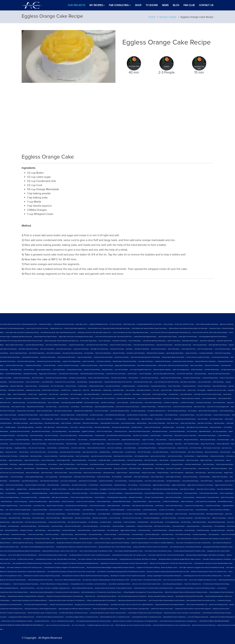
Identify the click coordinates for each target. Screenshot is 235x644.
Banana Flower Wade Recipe (103, 353)
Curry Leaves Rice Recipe (204, 382)
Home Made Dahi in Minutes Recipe (69, 374)
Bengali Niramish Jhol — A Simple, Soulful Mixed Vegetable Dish (68, 328)
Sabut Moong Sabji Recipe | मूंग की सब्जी (72, 403)
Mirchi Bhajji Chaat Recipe (21, 423)
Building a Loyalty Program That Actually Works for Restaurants (164, 576)
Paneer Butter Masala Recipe (146, 464)
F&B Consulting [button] (119, 5)
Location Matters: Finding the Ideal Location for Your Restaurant (145, 613)
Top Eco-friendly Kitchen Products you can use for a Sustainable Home (172, 625)
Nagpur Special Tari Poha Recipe (48, 374)
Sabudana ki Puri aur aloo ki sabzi (217, 390)
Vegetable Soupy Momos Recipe (9, 506)
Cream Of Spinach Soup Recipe (98, 493)
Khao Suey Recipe (117, 477)
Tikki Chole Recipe (192, 432)
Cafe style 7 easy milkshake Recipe (154, 497)
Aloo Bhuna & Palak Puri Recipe (192, 378)
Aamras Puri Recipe (29, 370)
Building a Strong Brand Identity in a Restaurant (161, 596)
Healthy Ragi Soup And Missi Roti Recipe (185, 419)
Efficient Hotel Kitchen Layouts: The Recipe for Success (43, 613)
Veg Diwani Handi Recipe (106, 481)
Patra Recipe (178, 444)
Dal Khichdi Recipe (11, 493)
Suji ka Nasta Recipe (85, 444)
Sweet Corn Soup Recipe (82, 456)
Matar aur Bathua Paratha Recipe (15, 345)
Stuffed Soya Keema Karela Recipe (123, 456)
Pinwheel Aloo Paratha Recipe (22, 378)
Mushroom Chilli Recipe (86, 427)
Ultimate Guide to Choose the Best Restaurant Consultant (17, 621)
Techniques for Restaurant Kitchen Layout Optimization (135, 609)
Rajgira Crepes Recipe (206, 460)
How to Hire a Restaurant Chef (193, 584)
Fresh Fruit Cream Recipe (101, 411)
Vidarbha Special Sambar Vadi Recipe (183, 361)
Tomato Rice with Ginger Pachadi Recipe (56, 378)
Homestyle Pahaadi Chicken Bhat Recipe (76, 506)
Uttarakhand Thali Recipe (117, 349)
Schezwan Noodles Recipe (79, 460)
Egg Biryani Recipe (22, 489)
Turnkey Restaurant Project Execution (45, 543)
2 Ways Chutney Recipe (187, 502)
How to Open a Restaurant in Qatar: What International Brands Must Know (98, 559)
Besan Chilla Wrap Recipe (53, 518)
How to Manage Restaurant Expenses (172, 584)
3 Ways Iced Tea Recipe (67, 535)
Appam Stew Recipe (54, 502)
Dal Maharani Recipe (118, 452)
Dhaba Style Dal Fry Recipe (187, 489)
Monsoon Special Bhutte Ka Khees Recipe (173, 357)
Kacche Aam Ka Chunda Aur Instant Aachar (128, 407)
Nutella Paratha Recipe (6, 469)
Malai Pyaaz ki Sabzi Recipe (188, 382)
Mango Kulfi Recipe (135, 473)
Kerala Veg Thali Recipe (7, 440)
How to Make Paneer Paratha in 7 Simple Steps (65, 539)
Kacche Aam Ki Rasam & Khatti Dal (183, 407)
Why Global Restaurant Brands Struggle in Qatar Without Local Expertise (205, 555)
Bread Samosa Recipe (200, 374)
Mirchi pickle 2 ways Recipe (174, 469)
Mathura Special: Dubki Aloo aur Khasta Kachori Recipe (174, 366)
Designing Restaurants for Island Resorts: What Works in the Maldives (138, 559)
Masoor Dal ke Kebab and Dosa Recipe (140, 432)
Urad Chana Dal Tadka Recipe (171, 399)
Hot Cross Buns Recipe (121, 481)
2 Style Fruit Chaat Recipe (219, 518)
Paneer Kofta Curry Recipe (54, 353)
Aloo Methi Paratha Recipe (212, 370)
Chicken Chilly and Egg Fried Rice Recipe (81, 497)
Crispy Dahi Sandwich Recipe (77, 345)
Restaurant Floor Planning (27, 588)
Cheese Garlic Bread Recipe (90, 526)
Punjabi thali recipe (183, 448)
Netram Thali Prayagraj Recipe (181, 370)
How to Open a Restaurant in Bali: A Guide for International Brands (166, 555)
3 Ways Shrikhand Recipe (139, 502)
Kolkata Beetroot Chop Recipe (30, 357)
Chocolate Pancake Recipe (160, 530)
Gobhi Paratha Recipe (53, 485)
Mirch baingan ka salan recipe (212, 448)
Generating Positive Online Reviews (107, 596)
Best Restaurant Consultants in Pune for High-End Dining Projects (128, 576)
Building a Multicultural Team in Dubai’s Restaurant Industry (115, 547)
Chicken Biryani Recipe (104, 514)
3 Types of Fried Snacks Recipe (152, 427)
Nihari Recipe (18, 469)
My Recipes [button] (96, 5)
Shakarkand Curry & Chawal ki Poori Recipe (49, 361)
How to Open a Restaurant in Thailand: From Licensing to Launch (24, 568)
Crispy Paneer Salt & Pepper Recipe (194, 506)
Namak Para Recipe (29, 469)
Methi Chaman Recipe (197, 366)
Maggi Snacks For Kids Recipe (165, 444)
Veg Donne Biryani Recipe (68, 415)
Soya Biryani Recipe (105, 452)
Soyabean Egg (107, 390)
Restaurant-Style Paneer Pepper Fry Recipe (46, 337)
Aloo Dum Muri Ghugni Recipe (88, 341)
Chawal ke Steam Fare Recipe (222, 415)
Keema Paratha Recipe (179, 526)
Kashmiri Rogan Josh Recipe (173, 477)
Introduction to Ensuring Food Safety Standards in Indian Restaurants (65, 596)
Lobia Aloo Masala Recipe (209, 399)
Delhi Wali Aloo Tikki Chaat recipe (132, 518)
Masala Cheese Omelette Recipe (93, 473)
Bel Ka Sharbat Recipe (219, 403)
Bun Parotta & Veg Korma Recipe (63, 411)
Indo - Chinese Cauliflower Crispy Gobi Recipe (18, 510)
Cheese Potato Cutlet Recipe (183, 535)
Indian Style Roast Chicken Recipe (49, 481)
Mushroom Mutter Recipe (57, 469)
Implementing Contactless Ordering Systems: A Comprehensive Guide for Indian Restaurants (55, 592)
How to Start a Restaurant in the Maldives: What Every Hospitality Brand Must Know (76, 563)
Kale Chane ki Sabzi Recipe (204, 415)
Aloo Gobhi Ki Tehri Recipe (169, 518)
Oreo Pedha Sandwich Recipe (193, 464)
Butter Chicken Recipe (181, 514)
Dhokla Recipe (126, 506)
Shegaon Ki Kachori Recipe (149, 407)
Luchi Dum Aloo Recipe (17, 477)
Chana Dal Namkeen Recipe (222, 349)
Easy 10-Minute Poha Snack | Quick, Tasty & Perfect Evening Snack (58, 333)
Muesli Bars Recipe (190, 530)
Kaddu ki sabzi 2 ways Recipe (114, 444)
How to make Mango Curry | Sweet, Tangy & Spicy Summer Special (131, 333)
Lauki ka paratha (130, 390)
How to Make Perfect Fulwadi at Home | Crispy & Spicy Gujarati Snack (19, 324)
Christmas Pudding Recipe (117, 510)
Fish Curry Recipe (133, 485)
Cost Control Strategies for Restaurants (198, 617)
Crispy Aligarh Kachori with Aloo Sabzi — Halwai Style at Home (70, 324)
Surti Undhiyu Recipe (34, 419)
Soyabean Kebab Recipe (156, 415)
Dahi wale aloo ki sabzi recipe (37, 448)
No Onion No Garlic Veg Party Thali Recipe (198, 357)
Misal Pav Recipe (160, 469)
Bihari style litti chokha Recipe (60, 497)
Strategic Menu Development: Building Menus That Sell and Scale (74, 543)
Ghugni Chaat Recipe (191, 353)
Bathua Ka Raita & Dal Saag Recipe (208, 411)
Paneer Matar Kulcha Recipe (64, 349)
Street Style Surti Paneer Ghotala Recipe (97, 345)
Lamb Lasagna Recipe (51, 477)
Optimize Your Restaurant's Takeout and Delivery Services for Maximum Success (186, 592)
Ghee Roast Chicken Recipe (79, 485)
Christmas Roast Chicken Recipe (57, 522)
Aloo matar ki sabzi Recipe (115, 448)
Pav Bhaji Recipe (24, 456)
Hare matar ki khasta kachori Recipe (155, 481)
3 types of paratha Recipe (15, 460)
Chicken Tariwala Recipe (38, 514)
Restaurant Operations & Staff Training (23, 543)
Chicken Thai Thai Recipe (228, 535)
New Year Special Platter (216, 419)
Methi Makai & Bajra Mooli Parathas (28, 349)
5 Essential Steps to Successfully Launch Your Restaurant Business (29, 601)
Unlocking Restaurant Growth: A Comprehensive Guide (147, 617)
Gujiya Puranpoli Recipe (193, 526)
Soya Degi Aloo (65, 394)
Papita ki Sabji (192, 390)
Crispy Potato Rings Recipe (22, 440)
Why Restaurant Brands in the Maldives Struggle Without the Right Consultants (180, 559)
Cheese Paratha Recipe (141, 514)
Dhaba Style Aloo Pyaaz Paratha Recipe (143, 506)
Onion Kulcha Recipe (208, 464)
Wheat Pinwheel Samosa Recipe (207, 436)
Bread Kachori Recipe (36, 456)
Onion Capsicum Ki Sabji (18, 407)
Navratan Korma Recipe (136, 403)
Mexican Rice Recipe (204, 469)
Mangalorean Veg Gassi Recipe (78, 378)
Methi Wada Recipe (218, 382)
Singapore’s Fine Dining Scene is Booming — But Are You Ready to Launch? (157, 568)
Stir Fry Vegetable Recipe (172, 522)
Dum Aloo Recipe (83, 440)
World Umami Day (90, 596)
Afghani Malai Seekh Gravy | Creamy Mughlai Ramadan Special (76, 337)
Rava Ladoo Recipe (161, 440)
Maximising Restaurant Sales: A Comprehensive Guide (115, 617)
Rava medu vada (54, 394)
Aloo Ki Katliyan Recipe (171, 415)
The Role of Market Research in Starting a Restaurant (54, 584)
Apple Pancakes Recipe (36, 423)
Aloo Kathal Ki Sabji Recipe (204, 403)
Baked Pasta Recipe (7, 502)
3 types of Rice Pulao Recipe (32, 460)
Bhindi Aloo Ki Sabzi (200, 407)
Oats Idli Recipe (180, 427)
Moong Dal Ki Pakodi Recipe (104, 469)
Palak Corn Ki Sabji (166, 390)
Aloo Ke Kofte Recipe (87, 407)
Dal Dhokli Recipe (186, 522)
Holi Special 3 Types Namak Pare (157, 411)
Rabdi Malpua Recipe (168, 427)
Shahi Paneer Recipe (44, 526)
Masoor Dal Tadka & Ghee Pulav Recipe (219, 374)
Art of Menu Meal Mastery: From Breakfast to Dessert (73, 613)
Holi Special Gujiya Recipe (138, 411)
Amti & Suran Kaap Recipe (47, 349)
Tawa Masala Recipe (37, 440)
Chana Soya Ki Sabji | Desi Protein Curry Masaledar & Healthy (22, 333)
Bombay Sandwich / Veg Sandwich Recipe (208, 497)
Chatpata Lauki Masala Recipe (89, 366)
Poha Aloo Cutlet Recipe (52, 436)
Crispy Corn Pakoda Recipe (84, 357)
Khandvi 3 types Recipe (223, 444)
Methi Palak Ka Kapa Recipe (223, 353)
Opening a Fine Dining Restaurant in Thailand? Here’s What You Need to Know (171, 563)
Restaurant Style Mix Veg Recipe (162, 370)
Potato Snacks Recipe (216, 427)
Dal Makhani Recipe (106, 522)
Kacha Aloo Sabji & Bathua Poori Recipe (164, 374)
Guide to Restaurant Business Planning (82, 588)
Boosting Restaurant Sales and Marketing (174, 617)
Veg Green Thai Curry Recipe (141, 436)
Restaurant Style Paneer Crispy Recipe (205, 361)
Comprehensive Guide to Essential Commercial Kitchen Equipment (193, 609)
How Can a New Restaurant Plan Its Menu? (63, 621)
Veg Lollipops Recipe (74, 432)
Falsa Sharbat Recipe (138, 535)
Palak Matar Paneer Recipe (52, 423)
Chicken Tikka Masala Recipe (174, 493)
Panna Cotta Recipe (41, 464)
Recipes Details (168, 17)
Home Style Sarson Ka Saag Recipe (77, 522)
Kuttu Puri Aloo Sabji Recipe (29, 526)
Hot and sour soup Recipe (136, 481)
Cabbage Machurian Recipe (74, 370)
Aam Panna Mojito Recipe (152, 535)
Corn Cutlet (156, 390)
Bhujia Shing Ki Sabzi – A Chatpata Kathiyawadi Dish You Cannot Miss (143, 324)
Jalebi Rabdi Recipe (14, 481)
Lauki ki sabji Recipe (122, 403)
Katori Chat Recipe (66, 423)
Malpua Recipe (190, 473)
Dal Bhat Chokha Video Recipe (51, 390)
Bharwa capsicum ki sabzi (77, 419)
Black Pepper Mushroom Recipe (215, 514)
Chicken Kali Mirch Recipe (89, 514)
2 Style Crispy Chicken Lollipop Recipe (206, 502)
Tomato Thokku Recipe (174, 386)
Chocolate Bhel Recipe (202, 510)
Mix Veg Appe (201, 390)
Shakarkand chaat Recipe (217, 456)
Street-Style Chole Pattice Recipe (99, 349)
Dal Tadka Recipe (93, 522)
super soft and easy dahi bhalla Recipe (101, 456)
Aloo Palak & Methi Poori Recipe (14, 366)
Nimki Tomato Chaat (173, 423)
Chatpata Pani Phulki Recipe (163, 361)
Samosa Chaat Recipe (89, 361)
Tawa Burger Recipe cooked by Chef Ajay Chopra (37, 539)
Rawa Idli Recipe (164, 460)
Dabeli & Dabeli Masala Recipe (174, 506)
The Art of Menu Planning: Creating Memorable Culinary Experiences (178, 621)
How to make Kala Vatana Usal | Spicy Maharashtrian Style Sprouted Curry (171, 333)
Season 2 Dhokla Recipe (48, 460)
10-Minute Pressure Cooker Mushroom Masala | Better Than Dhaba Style (188, 328)
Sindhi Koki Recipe (189, 456)
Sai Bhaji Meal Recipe (105, 460)
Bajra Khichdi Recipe (147, 419)
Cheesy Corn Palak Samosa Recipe (103, 357)
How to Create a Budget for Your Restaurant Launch (203, 580)
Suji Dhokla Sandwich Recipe (14, 399)
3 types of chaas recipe (154, 502)
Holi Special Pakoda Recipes (161, 452)
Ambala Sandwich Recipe (104, 502)
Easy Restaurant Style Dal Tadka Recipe (39, 489)
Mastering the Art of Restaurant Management (222, 617)
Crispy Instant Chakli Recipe (81, 349)
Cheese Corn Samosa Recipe (56, 444)
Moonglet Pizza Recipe (72, 469)
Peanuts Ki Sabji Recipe (204, 386)
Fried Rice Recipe (93, 485)
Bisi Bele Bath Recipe (82, 415)
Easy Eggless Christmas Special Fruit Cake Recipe (113, 489)
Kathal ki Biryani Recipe (157, 477)
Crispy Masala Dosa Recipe (213, 506)
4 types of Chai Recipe (148, 440)
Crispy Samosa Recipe (24, 493)
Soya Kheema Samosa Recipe (164, 345)
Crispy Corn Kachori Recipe (40, 510)
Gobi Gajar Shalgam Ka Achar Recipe (35, 485)
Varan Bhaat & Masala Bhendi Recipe (10, 357)
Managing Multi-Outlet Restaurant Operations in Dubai (218, 547)
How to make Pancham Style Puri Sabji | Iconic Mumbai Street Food (113, 337)
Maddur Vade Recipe (197, 370)
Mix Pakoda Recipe (148, 469)
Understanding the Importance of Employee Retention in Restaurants (26, 596)
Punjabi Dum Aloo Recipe (122, 357)
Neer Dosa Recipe (133, 378)
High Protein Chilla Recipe (205, 423)
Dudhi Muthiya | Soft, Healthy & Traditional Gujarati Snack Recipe (149, 328)
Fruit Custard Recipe (220, 526)
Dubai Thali (86, 390)
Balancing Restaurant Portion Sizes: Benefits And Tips (201, 601)
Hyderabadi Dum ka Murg (33, 390)
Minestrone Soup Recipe (190, 469)
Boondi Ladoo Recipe (6, 378)
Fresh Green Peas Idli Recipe (119, 378)
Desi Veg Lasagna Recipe (220, 432)
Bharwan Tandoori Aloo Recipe (55, 506)
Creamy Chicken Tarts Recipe (80, 493)
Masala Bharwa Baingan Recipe (217, 522)
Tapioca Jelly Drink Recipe (43, 370)
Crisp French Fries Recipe (56, 510)
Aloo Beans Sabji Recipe (97, 415)
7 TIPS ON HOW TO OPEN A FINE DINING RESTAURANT (214, 621)
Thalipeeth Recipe (100, 436)
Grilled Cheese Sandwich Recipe (14, 485)
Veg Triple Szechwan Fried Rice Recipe (137, 415)
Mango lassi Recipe (122, 473)
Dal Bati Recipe (160, 506)
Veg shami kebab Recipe (51, 456)
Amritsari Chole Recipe (68, 502)
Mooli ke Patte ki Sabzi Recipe (157, 423)
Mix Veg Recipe (192, 411)
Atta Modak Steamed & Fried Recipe (20, 432)
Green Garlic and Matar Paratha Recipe (56, 345)
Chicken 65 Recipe (100, 497)
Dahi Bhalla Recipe (137, 427)
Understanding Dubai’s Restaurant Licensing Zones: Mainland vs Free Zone (76, 547)
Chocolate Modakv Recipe (150, 510)
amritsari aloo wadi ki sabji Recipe (86, 502)
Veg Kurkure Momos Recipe (158, 386)
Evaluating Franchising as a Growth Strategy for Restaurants (41, 609)
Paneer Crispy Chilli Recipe (129, 464)
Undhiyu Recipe (117, 522)
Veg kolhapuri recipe (39, 506)
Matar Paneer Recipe (47, 473)
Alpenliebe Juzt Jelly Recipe (100, 518)
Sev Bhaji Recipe (83, 386)
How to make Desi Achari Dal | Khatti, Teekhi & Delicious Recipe (210, 333)
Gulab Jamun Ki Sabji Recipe (105, 419)
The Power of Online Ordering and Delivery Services (50, 617)
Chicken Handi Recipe (130, 522)
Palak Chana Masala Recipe (205, 349)
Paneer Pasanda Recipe (37, 436)
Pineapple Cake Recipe (26, 530)
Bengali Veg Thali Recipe (208, 444)
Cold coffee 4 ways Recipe (115, 493)
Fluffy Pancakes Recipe (203, 530)
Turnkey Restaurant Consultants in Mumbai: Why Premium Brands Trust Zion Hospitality (85, 576)
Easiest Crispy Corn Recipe (160, 394)
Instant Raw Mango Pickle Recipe (147, 448)
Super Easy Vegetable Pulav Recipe (104, 407)
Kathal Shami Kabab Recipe (141, 477)
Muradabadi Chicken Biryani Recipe (28, 415)
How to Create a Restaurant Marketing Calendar (68, 580)
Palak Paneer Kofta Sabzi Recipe (26, 361)
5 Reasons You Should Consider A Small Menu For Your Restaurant (67, 601)
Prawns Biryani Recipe (16, 370)
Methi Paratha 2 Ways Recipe (219, 469)
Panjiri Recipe (77, 423)
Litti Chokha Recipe (105, 526)
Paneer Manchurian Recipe (97, 464)
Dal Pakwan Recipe (131, 452)
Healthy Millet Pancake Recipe (98, 440)
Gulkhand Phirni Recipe (84, 530)
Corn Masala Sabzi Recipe (206, 353)
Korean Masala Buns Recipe (16, 382)
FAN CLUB (189, 5)
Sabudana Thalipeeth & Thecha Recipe (68, 366)
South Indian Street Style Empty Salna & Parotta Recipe (145, 357)
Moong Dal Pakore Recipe (191, 440)
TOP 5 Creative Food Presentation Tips (197, 605)
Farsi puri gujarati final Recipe (29, 497)
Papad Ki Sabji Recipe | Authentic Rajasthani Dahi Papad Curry (61, 341)
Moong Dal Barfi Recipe (12, 530)
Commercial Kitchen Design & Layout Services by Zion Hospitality (112, 543)
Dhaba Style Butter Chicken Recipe (110, 423)
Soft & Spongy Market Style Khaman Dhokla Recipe (213, 337)
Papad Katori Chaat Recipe (26, 464)
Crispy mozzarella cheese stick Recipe (60, 493)
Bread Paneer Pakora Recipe (197, 514)
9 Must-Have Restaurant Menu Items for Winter (40, 580)
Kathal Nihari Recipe (72, 444)
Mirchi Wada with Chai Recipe (162, 526)
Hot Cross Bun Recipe (113, 530)
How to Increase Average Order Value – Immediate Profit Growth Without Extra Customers (151, 539)
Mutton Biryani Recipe (42, 469)
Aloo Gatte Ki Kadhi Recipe (113, 386)
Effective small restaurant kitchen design (162, 609)
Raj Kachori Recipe (219, 460)
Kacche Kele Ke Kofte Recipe (31, 399)
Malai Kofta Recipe (201, 473)
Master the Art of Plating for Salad (218, 605)
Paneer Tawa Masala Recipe (191, 444)
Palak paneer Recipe (177, 464)
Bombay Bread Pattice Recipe (190, 341)
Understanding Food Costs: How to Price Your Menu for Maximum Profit (202, 576)
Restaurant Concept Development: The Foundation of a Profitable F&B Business (153, 543)
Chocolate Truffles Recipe (69, 530)
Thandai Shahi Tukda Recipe (178, 452)
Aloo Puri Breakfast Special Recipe (37, 403)
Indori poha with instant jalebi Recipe (20, 444)
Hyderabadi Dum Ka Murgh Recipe (83, 411)
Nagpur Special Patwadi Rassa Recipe (125, 366)
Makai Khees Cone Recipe (215, 473)
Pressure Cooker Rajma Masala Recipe (99, 378)
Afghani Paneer (43, 394)
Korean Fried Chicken (114, 440)
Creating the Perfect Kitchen (42, 621)
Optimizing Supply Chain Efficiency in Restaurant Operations (75, 609)
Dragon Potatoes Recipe (114, 506)
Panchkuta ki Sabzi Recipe (19, 419)
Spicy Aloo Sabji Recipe (17, 386)
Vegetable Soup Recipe (129, 386)
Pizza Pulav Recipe (225, 452)
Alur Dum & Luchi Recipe (148, 444)
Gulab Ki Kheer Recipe (144, 530)
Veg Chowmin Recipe (167, 535)
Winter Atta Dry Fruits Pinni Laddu (143, 382)
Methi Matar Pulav (96, 390)
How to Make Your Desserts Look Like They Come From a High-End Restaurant (132, 605)
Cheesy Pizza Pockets (6, 423)
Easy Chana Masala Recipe (92, 403)
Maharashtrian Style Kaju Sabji (183, 345)
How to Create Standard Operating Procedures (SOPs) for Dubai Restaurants (20, 551)
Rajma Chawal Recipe (192, 460)
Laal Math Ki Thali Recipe (187, 403)
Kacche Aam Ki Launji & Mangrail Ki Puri (218, 407)
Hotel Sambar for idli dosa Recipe (88, 481)
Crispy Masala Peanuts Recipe (33, 366)
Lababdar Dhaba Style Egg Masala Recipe (145, 337)
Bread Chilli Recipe (71, 386)
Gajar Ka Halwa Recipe (54, 530)
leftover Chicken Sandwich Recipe (56, 514)
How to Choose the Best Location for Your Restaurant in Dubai (96, 551)
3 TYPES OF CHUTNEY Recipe (171, 502)
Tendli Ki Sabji (85, 399)
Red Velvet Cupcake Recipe (135, 460)
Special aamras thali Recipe (158, 456)
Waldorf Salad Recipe (118, 526)
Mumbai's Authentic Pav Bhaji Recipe (11, 539)
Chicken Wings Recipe (119, 539)
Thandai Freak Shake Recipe (36, 535)
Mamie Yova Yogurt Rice (177, 473)
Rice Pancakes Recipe (223, 440)
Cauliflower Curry (66, 390)
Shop (138, 5)
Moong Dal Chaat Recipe (136, 497)
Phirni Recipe (13, 464)
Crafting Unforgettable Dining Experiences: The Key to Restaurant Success (143, 592)
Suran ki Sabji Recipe (105, 341)
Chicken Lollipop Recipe (226, 493)
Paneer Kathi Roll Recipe (113, 464)
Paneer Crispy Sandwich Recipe (19, 353)
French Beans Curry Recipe (104, 361)
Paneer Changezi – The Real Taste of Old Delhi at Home (179, 324)
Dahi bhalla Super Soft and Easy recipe (36, 522)
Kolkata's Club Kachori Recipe (92, 370)
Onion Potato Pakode (186, 394)
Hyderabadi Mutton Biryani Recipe (131, 440)
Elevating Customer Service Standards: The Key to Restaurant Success (113, 588)
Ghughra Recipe (65, 485)
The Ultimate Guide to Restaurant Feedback (36, 605)
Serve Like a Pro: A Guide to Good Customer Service (146, 584)
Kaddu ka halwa (75, 399)
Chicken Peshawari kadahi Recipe (208, 493)
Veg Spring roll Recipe (20, 448)
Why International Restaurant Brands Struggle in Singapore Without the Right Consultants (111, 568)
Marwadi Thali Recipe (119, 353)
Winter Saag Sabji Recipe (200, 345)
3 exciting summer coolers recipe (167, 448)
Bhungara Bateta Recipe (96, 382)
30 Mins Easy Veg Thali (121, 432)
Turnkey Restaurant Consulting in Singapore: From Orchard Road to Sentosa (64, 568)
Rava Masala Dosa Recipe (178, 460)
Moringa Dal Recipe (107, 370)
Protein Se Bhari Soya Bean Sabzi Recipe (207, 324)
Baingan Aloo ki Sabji (180, 390)
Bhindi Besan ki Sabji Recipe (16, 390)
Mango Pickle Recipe (109, 473)
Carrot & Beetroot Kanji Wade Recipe (115, 415)
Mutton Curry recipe (105, 539)
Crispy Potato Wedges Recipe (40, 493)
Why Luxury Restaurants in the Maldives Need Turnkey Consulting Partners (32, 563)
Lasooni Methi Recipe (47, 382)
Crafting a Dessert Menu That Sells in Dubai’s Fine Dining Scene (150, 547)
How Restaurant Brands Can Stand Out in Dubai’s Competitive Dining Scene (90, 555)
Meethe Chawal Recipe (174, 341)
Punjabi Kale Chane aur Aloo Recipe (65, 382)
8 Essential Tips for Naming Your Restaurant (61, 605)
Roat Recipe (129, 349)
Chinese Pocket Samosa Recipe (220, 357)
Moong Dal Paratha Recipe (87, 469)
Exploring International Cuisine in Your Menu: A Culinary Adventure (182, 613)
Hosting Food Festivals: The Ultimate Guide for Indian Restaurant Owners (154, 588)
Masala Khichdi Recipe (75, 473)
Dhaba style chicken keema (132, 444)
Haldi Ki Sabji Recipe (47, 419)
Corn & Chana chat (107, 394)
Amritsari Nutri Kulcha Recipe (97, 506)
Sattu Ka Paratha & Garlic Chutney (167, 337)
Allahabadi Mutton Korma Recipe (122, 502)
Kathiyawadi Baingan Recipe (210, 378)
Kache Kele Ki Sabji (118, 390)
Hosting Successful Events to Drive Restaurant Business (170, 605)
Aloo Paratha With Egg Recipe (152, 518)
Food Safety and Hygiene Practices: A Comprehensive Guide (82, 617)
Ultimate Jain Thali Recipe (212, 366)
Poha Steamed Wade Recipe (102, 427)
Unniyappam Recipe (45, 497)
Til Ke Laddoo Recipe (120, 419)
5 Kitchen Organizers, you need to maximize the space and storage (133, 625)
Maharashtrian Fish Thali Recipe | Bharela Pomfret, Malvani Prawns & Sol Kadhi (21, 341)
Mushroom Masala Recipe (86, 436)
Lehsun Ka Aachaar (64, 407)
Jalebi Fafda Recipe (40, 530)
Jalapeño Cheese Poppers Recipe (72, 361)
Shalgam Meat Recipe (202, 456)
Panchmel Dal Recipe (134, 419)
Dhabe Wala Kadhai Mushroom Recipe (144, 345)
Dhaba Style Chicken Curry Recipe (206, 489)
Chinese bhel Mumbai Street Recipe (154, 493)
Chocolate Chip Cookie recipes (185, 510)
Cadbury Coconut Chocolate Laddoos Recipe (161, 514)
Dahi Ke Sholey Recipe (135, 341)
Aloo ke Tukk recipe (115, 518)
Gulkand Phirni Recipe (207, 481)
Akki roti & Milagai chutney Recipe (177, 411)
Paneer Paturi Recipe (23, 436)
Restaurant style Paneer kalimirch (96, 448)
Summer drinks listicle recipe (38, 452)
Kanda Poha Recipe (205, 477)
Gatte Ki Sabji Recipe (174, 349)
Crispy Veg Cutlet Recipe (175, 440)
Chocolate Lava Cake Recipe (167, 510)
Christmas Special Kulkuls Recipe (133, 493)
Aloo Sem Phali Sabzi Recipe (185, 374)
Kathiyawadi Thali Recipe (30, 374)
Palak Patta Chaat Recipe (163, 464)
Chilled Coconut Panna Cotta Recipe (220, 510)
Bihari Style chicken (49, 427)
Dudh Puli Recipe (132, 374)
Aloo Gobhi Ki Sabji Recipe (185, 518)
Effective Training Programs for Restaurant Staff (105, 609)
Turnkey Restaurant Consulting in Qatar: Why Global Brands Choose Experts (56, 559)
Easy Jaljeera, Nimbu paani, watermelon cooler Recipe (83, 489)
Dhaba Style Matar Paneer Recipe (218, 345)
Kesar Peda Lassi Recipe (52, 535)
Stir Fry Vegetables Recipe (142, 456)
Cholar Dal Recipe (52, 448)
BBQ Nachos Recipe (68, 518)
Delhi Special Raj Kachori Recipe (121, 427)
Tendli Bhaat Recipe (143, 522)
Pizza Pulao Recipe (156, 436)
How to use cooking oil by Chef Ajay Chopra (58, 625)
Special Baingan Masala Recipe (175, 353)
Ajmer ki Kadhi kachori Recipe (8, 415)
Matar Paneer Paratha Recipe (91, 423)
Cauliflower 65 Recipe (143, 386)
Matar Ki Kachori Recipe (61, 473)
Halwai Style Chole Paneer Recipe (188, 337)
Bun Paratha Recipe (64, 448)
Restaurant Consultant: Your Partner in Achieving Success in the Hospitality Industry (135, 621)
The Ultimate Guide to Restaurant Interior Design (216, 584)
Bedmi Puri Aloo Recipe (227, 497)
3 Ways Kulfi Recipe (207, 526)
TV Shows (152, 5)
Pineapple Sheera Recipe (218, 530)
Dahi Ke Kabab (146, 394)
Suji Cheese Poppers (76, 394)
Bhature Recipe (27, 518)
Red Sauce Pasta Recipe (157, 522)
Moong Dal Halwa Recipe (176, 530)
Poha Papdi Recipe (82, 382)
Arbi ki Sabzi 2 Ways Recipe (195, 452)
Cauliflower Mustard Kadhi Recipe (35, 345)
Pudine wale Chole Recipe (39, 444)
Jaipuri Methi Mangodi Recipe (30, 481)
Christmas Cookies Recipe (134, 510)
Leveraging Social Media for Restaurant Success (21, 617)
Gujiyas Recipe (219, 481)
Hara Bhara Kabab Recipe (173, 481)
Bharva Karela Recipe (62, 427)
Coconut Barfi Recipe (88, 510)
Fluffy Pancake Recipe (120, 485)
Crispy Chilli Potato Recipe (48, 399)
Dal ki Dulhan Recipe (196, 448)
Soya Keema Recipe (219, 423)
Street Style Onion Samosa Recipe (41, 432)
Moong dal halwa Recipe (121, 469)
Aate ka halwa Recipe (26, 506)
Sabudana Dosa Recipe (19, 403)
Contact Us (206, 5)
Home (152, 17)
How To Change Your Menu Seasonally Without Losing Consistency (167, 601)
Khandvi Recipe (128, 477)
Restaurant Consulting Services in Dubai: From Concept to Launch (209, 572)
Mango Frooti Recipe (163, 473)
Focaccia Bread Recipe (106, 485)
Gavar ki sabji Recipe (54, 403)
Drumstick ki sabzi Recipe (108, 403)
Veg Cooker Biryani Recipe (59, 432)
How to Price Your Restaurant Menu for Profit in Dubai (53, 555)
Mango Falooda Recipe (99, 530)
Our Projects (76, 5)
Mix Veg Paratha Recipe (95, 535)
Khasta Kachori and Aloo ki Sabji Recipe (185, 436)
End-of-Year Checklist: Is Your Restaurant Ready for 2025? (146, 580)
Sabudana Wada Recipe (119, 460)
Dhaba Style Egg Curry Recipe (26, 427)
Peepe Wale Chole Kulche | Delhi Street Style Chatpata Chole (94, 333)
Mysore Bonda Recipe (205, 432)
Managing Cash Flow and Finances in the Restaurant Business (92, 605)
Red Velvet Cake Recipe (151, 460)
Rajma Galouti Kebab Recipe (92, 394)
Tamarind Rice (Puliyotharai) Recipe (120, 411)
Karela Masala (136, 394)
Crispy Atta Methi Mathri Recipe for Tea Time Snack (118, 382)
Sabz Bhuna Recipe (10, 427)
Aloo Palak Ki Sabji (51, 407)
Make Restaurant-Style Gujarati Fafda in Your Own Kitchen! (60, 440)
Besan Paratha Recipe (38, 518)
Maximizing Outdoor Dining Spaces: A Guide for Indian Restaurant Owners (195, 588)
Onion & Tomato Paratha (20, 394)
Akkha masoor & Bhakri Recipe (69, 436)
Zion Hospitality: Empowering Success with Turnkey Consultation (94, 621)
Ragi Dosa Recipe (142, 423)
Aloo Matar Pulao (174, 394)
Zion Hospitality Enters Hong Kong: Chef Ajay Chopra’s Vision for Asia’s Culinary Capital (71, 572)
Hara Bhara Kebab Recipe (200, 535)
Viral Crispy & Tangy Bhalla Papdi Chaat (141, 370)
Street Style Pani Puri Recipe (160, 432)
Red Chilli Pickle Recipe (144, 452)
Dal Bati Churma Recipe (62, 419)
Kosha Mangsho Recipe (66, 477)
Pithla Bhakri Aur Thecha (165, 407)
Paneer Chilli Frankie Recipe (104, 432)
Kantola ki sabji (33, 394)
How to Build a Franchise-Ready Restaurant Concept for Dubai (38, 547)
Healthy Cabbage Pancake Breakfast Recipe (149, 399)
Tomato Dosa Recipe (63, 399)
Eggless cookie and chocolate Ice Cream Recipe (200, 485)
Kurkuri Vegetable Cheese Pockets (49, 415)
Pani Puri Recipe (53, 464)
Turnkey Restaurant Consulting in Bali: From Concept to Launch (129, 555)
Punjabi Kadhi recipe (11, 452)
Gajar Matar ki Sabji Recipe (207, 341)
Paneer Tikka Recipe (82, 464)
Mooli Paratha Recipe (135, 469)
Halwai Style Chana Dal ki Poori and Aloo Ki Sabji (208, 394)
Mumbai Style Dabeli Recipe (208, 440)
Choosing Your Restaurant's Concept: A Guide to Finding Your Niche (108, 613)
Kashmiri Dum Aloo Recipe (190, 477)
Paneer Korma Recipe (38, 378)
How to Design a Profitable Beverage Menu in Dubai (129, 551)
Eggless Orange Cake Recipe (128, 530)
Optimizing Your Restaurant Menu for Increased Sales (132, 601)
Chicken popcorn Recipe (191, 493)
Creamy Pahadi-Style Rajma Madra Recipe (154, 341)
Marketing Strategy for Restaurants (9, 588)
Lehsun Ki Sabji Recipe (145, 374)
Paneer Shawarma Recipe (128, 423)
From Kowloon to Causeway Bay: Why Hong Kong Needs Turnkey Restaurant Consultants (121, 572)
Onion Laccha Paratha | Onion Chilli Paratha (103, 399)
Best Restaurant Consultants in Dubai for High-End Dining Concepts (42, 576)
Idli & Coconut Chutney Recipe (69, 481)
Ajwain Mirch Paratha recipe (202, 518)
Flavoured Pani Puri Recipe (19, 535)
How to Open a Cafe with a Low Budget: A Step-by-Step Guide (53, 588)
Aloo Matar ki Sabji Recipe (171, 403)
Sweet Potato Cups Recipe (67, 456)
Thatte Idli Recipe (24, 452)
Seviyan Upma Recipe (31, 386)
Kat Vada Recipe (89, 353)
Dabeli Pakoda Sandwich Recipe (66, 357)
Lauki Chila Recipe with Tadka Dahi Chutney (166, 382)
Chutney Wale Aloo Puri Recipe (163, 419)
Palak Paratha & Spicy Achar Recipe (147, 366)
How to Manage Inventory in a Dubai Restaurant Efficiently (186, 547)
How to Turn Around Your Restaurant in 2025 (175, 580)
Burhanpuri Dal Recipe (45, 324)
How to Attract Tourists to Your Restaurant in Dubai (158, 551)
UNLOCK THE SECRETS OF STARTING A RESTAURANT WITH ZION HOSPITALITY (22, 625)
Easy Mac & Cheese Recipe (59, 489)
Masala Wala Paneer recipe (90, 452)
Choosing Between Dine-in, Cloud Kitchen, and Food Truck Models (89, 584)
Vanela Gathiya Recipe (59, 370)
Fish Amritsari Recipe (145, 485)
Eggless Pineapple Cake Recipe (161, 485)
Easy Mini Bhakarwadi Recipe (14, 374)
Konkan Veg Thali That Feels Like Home (37, 328)
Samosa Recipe (92, 460)
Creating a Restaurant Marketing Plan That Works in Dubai (189, 551)
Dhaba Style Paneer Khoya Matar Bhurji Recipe (165, 489)
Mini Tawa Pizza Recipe (57, 386)
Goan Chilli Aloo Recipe (121, 370)
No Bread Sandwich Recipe (96, 386)
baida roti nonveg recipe (21, 502)
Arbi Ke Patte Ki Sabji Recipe (37, 353)
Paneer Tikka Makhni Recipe (67, 464)
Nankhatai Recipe (168, 436)
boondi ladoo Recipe (189, 497)
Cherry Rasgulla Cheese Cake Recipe (122, 514)
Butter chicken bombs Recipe (174, 497)
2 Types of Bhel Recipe (224, 436)
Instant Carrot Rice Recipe (33, 382)
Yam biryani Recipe (44, 386)
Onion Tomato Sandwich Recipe (153, 403)
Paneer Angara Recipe (98, 444)
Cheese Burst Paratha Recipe (177, 432)
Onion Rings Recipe (214, 535)
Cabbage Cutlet (77, 390)
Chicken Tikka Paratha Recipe (21, 514)
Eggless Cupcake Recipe (179, 485)
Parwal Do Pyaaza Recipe (226, 411)
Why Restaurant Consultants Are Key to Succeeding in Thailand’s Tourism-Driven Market (124, 563)
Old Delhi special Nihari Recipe (225, 464)
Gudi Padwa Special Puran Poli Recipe (70, 452)
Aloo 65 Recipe (75, 407)
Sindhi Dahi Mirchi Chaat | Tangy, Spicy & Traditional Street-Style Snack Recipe (109, 328)
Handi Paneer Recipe (57, 526)
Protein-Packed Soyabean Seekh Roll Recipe (92, 374)
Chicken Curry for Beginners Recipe (9, 497)
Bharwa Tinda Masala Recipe (45, 411)
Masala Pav (127, 394)
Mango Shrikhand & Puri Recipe (35, 407)
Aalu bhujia (39, 427)
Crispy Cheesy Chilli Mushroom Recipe (171, 378)
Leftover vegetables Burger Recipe (34, 477)
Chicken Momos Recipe (73, 514)
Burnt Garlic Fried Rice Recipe (73, 526)
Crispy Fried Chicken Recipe (145, 526)
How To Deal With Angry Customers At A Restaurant (132, 596)
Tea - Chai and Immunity (78, 625)
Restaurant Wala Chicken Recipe (26, 411)
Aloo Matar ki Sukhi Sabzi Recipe (136, 353)
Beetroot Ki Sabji (90, 419)
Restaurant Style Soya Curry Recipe (191, 399)
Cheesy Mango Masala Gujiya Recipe (117, 497)
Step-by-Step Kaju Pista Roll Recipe (89, 539)
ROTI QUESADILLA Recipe (225, 502)
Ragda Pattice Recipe (18, 522)
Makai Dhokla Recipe (81, 535)
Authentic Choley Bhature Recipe (38, 502)
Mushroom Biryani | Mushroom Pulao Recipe (125, 361)
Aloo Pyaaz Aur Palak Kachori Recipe (72, 353)
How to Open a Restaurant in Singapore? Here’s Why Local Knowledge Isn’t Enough (202, 568)
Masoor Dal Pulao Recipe (106, 366)
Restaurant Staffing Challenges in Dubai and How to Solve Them (60, 551)
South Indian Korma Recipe (175, 456)
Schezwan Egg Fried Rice (63, 460)
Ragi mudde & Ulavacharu (144, 390)
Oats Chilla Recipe (203, 419)
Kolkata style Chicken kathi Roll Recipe (85, 477)
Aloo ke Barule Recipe (130, 448)
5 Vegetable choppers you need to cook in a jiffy (100, 625)
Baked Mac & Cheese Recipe (83, 518)
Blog (176, 5)
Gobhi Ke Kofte (229, 419)
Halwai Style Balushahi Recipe (190, 481)
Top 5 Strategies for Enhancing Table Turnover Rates (189, 596)
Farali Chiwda (74, 427)
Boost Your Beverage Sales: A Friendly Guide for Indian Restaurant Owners (101, 592)
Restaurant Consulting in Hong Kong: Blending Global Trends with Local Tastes (168, 572)
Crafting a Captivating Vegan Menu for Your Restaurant (101, 601)
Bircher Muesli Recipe (15, 518)
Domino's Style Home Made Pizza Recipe (140, 489)
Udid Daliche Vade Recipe (119, 341)
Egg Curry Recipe (10, 489)
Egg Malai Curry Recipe (88, 432)
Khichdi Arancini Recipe (104, 477)
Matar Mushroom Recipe (199, 522)
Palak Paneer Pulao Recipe (158, 349)
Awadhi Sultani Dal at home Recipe (116, 374)
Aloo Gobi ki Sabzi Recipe (78, 448)
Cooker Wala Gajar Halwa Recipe (149, 378)
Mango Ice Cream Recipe (149, 473)
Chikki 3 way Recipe (5, 514)
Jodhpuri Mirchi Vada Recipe (220, 477)
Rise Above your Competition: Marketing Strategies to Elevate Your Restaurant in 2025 (106, 580)
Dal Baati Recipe (131, 526)
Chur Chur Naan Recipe (102, 510)
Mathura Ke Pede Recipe (33, 473)
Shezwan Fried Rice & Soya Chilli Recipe (121, 345)
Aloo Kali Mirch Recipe (50, 366)
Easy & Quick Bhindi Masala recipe (126, 399)
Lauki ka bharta (118, 394)
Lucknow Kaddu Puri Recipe (187, 415)
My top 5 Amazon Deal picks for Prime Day (204, 625)
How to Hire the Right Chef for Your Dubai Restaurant (22, 555)
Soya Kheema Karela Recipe (48, 357)
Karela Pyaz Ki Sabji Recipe (146, 361)
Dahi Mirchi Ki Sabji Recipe (142, 349)
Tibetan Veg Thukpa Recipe (188, 423)
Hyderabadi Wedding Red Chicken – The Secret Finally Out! (106, 324)
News (165, 5)
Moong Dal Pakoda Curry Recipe (156, 353)
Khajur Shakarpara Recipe (220, 386)
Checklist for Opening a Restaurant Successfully (25, 584)
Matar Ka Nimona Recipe (212, 452)
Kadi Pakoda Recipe (14, 526)
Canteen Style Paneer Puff (188, 349)
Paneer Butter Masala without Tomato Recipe (119, 436)
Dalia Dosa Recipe (53, 452)
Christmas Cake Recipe (110, 535)
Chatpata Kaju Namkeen (189, 386)
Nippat (9, 394)
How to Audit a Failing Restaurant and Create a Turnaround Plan (193, 543)
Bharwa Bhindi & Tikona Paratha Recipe (197, 427)
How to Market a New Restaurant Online (119, 584)
